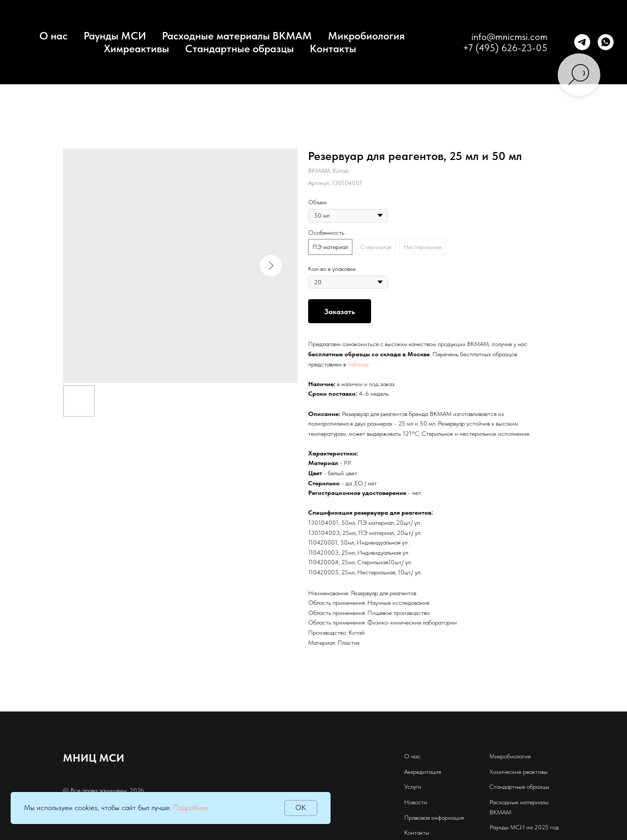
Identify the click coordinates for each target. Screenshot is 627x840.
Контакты (333, 49)
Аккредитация (423, 772)
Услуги (413, 787)
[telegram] (582, 42)
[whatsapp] (606, 42)
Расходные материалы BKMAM (237, 36)
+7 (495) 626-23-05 (505, 48)
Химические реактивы (519, 772)
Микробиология (366, 36)
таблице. (359, 364)
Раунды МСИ (115, 36)
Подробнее (191, 807)
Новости (416, 802)
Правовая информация (434, 818)
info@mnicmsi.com (509, 37)
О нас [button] (54, 36)
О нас (412, 756)
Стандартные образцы (239, 49)
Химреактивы (136, 49)
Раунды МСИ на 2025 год (524, 827)
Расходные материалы (519, 802)
